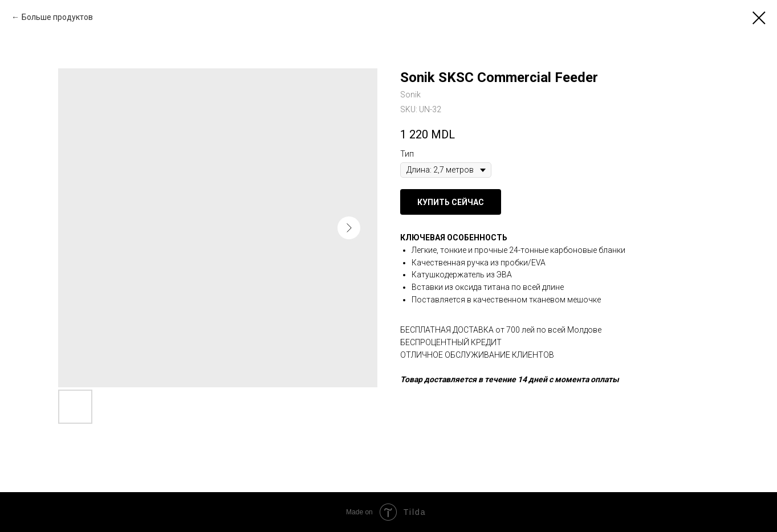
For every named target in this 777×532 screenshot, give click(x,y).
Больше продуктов (57, 17)
